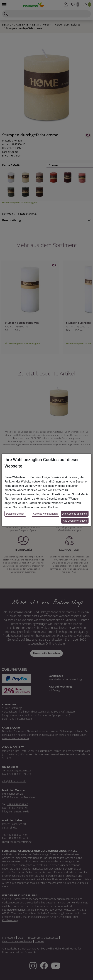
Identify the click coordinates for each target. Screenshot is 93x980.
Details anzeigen (15, 514)
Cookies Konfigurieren (46, 514)
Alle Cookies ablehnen (75, 514)
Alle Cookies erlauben (75, 521)
